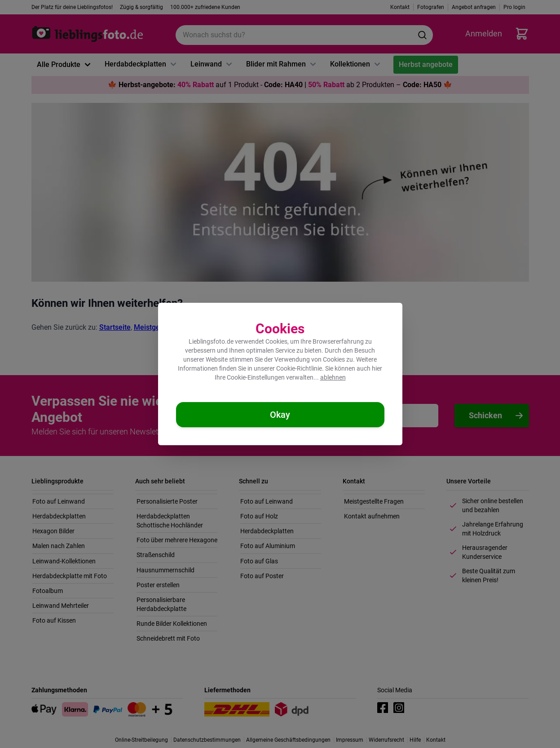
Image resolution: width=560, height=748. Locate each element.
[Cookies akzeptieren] (280, 415)
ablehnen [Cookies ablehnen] (333, 378)
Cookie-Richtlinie (299, 369)
